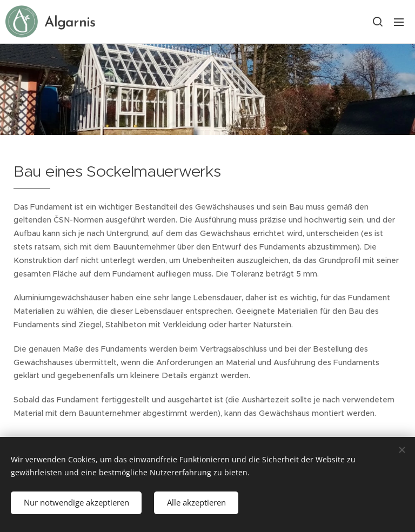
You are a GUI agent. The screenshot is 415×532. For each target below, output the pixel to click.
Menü (399, 22)
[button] (377, 22)
